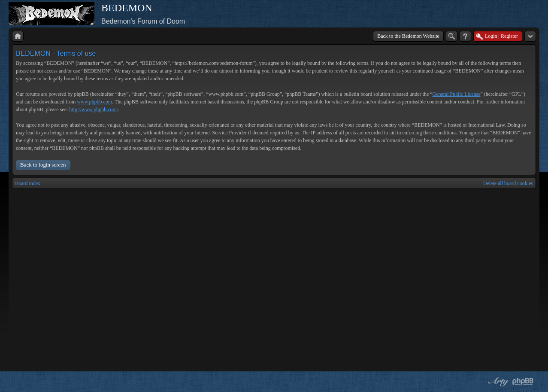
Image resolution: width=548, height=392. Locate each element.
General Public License (457, 94)
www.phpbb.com (94, 102)
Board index (28, 183)
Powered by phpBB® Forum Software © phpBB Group (523, 382)
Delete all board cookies (508, 183)
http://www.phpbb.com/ (94, 109)
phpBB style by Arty (497, 382)
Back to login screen (43, 165)
